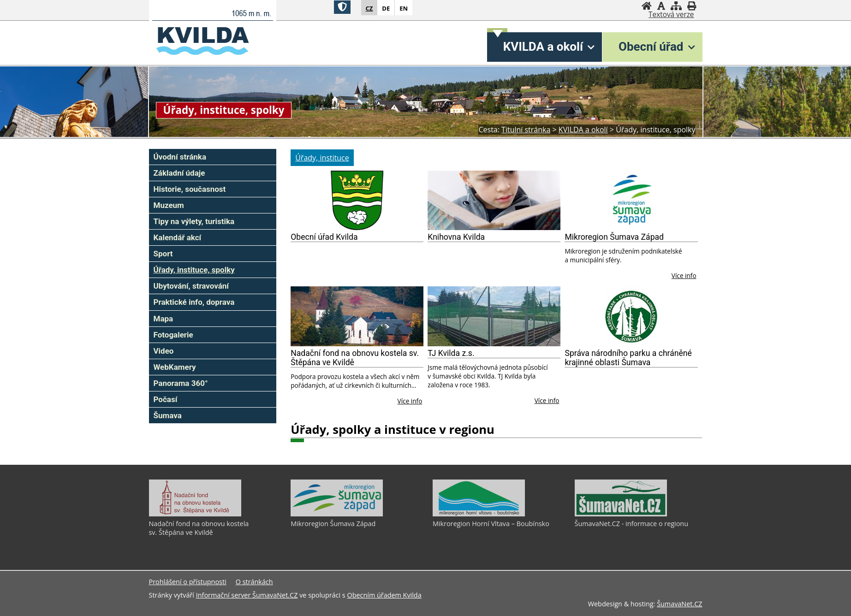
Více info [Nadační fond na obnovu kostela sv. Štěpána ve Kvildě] (410, 401)
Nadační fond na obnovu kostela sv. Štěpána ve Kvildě (355, 358)
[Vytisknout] (692, 6)
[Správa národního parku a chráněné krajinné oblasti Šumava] (631, 316)
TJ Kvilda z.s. (451, 353)
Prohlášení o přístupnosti (188, 582)
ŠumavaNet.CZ (679, 604)
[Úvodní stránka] (647, 6)
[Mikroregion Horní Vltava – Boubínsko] (479, 514)
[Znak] (342, 7)
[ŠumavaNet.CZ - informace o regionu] (621, 514)
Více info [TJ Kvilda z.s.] (547, 400)
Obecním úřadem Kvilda (384, 595)
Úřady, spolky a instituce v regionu (393, 429)
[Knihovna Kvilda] (494, 201)
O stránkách (254, 582)
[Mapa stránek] (676, 6)
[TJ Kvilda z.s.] (494, 316)
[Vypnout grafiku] (661, 6)
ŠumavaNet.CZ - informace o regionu (631, 524)
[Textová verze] (671, 15)
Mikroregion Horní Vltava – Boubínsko (491, 524)
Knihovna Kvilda (456, 237)
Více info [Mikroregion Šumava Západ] (684, 275)
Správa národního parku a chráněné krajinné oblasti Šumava (628, 358)
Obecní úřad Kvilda (324, 237)
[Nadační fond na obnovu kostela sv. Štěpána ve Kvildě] (357, 316)
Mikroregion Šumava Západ (614, 237)
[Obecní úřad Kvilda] (357, 201)
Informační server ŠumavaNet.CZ (247, 595)
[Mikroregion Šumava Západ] (631, 201)
